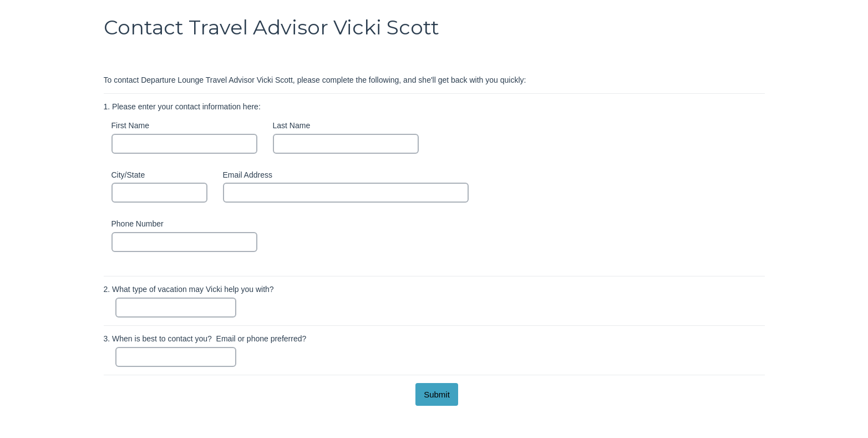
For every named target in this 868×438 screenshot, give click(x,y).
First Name (130, 125)
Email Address (248, 175)
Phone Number (138, 224)
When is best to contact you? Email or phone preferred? (205, 339)
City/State (128, 175)
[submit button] (437, 394)
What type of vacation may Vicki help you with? (189, 289)
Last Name (292, 125)
